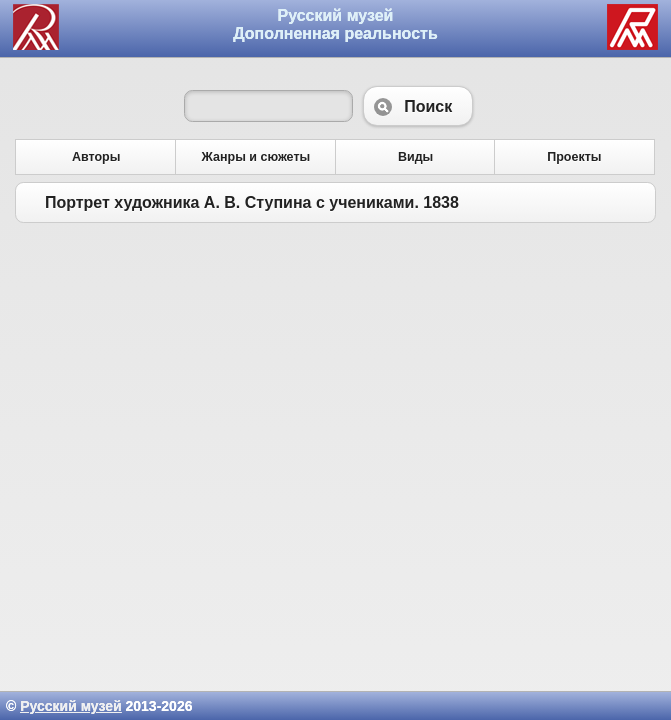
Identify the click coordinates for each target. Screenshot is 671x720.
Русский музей (70, 706)
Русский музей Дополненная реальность (335, 24)
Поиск (418, 106)
